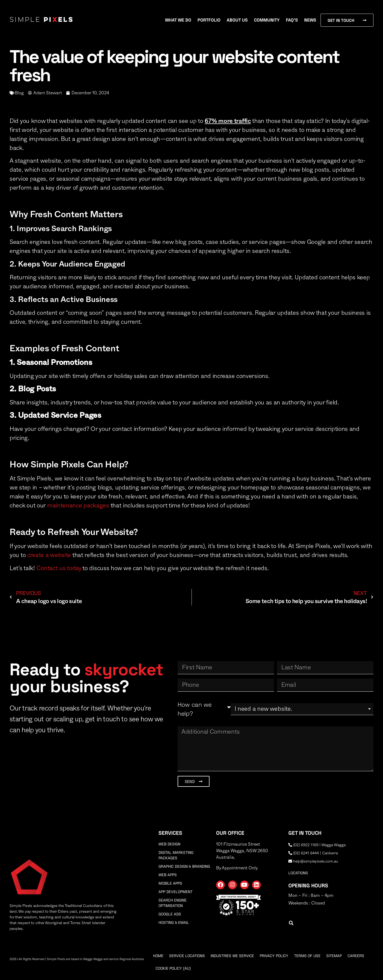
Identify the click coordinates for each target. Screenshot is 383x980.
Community (267, 20)
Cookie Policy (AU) (173, 968)
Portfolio (209, 20)
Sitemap (334, 956)
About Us (237, 20)
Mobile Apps (170, 883)
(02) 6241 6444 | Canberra (313, 853)
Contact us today (59, 568)
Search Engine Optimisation (173, 903)
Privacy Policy (274, 956)
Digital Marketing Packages (176, 855)
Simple (42, 20)
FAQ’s (292, 20)
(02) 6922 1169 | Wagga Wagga (317, 845)
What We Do (178, 20)
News (310, 20)
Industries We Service (232, 956)
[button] (291, 923)
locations (298, 873)
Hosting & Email (174, 922)
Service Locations (187, 956)
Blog (19, 93)
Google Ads (170, 914)
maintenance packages (78, 506)
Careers (356, 956)
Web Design (169, 844)
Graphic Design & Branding (184, 866)
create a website (49, 555)
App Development (176, 892)
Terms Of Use (307, 956)
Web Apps (168, 875)
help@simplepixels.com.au (313, 861)
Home (158, 956)
